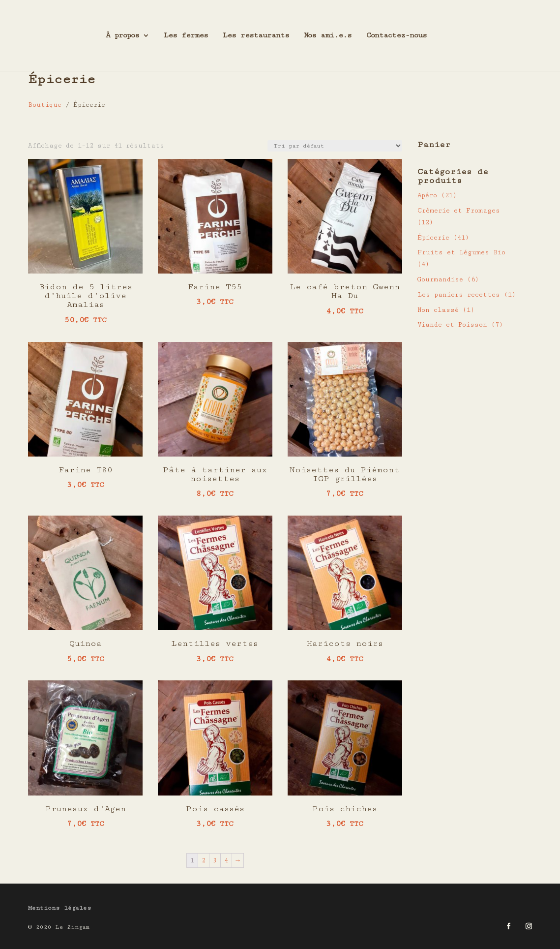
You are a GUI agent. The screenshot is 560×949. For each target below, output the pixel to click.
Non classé (438, 310)
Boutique (45, 105)
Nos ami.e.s (328, 36)
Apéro (427, 195)
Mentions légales (60, 908)
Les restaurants (256, 36)
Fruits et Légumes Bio (461, 252)
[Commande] (335, 146)
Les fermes (186, 36)
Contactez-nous (397, 36)
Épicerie (433, 238)
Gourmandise (440, 279)
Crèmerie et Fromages (459, 211)
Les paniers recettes (459, 295)
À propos (122, 36)
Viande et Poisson (452, 325)
